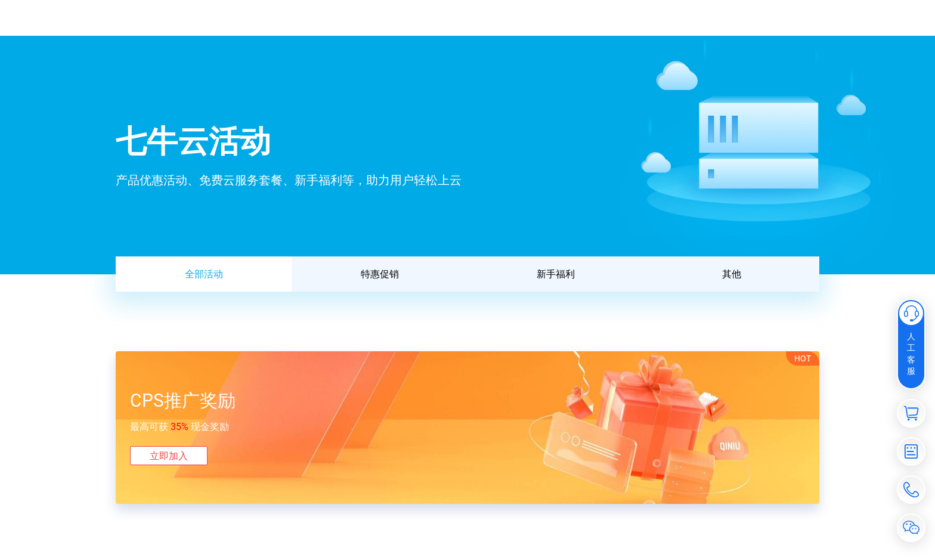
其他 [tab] (732, 274)
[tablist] (467, 274)
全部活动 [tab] (204, 274)
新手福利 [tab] (556, 274)
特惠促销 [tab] (380, 274)
